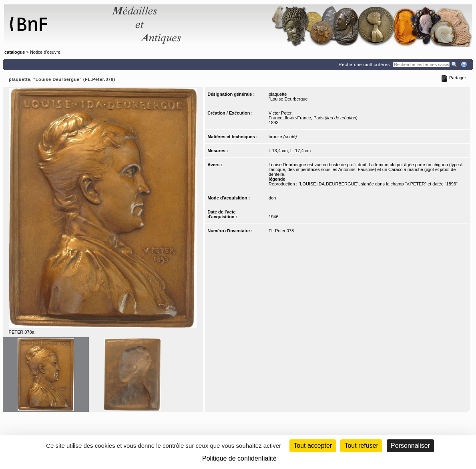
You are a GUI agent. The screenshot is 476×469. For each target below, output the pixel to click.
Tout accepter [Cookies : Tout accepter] (313, 446)
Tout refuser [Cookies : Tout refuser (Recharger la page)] (361, 446)
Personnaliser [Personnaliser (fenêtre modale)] (410, 446)
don (272, 198)
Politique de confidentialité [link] (239, 458)
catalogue (15, 52)
